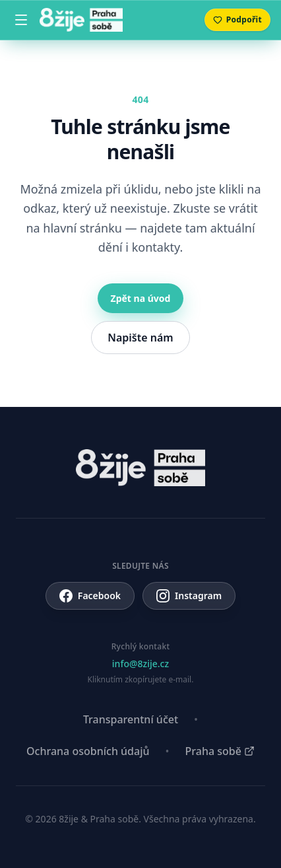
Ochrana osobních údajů (88, 751)
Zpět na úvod (141, 298)
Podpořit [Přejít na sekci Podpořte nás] (237, 19)
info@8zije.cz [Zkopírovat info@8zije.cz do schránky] (140, 664)
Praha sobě (220, 751)
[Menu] (21, 20)
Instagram (189, 596)
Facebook (90, 596)
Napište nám (140, 338)
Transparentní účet (131, 719)
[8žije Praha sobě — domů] (81, 20)
